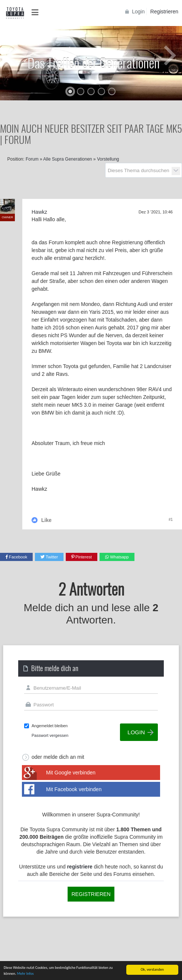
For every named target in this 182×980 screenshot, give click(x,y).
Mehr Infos (25, 973)
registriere (79, 867)
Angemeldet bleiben (50, 726)
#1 (171, 520)
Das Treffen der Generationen (94, 62)
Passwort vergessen (50, 735)
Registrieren (164, 12)
